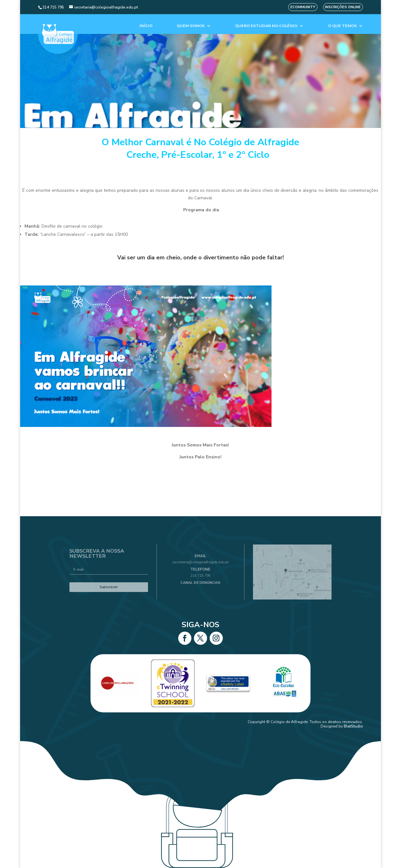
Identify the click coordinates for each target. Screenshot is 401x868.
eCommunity (303, 7)
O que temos (342, 26)
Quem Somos (191, 26)
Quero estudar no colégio (266, 26)
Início (146, 26)
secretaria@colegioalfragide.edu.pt (201, 565)
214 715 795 (200, 575)
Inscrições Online (343, 7)
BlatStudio (353, 726)
